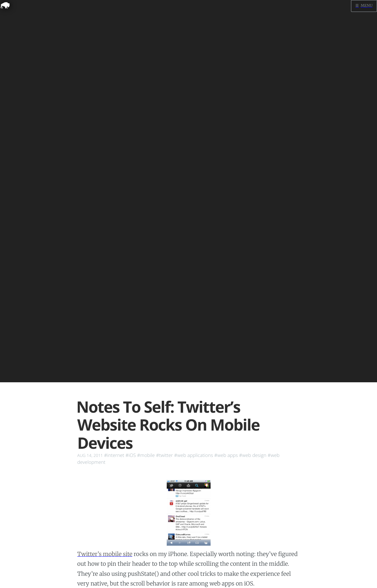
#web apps (226, 455)
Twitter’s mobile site (105, 554)
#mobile (146, 455)
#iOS (131, 455)
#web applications (194, 455)
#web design (253, 455)
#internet (114, 455)
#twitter (165, 455)
